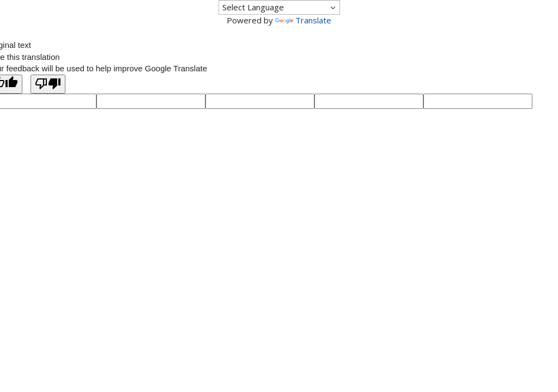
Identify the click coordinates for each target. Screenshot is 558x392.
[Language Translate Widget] (279, 7)
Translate (303, 20)
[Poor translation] (48, 84)
